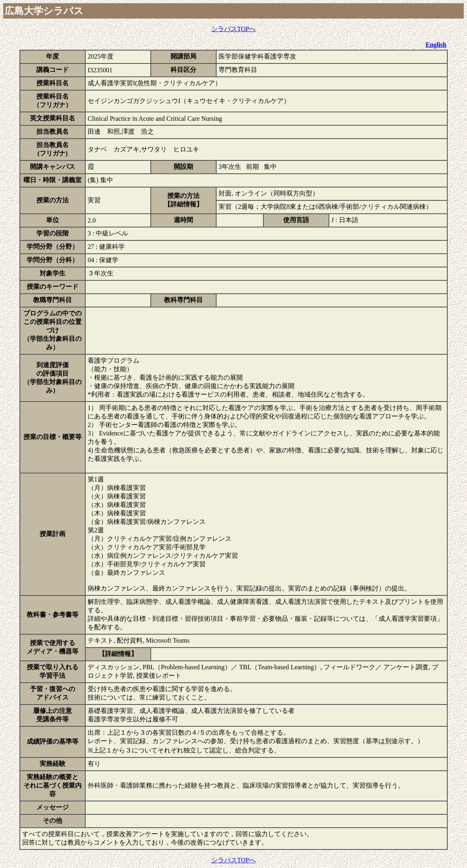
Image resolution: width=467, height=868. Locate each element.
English (436, 45)
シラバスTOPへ (234, 29)
